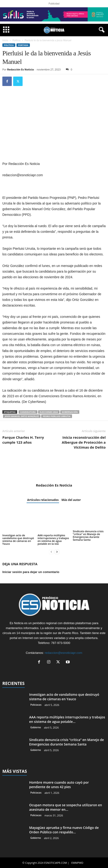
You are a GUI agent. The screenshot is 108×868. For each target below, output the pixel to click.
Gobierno (36, 727)
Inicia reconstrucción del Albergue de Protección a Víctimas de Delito (84, 442)
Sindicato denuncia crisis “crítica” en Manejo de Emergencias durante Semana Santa (88, 535)
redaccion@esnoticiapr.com (64, 653)
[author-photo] (54, 469)
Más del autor (71, 500)
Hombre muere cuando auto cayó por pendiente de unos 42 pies (59, 785)
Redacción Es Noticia (21, 69)
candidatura (28, 412)
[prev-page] (51, 552)
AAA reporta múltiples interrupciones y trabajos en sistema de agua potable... (67, 719)
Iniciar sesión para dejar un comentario (31, 572)
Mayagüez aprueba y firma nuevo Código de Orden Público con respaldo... (64, 830)
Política (16, 40)
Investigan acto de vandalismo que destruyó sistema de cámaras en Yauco (18, 539)
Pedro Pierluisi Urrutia (57, 416)
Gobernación (70, 412)
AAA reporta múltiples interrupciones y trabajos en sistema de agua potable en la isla (53, 539)
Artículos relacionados (43, 500)
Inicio (5, 40)
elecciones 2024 (49, 412)
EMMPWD (77, 863)
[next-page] (57, 552)
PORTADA (23, 45)
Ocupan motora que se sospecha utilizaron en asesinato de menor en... (66, 807)
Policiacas (36, 705)
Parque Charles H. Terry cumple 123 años (23, 440)
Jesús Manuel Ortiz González (22, 416)
